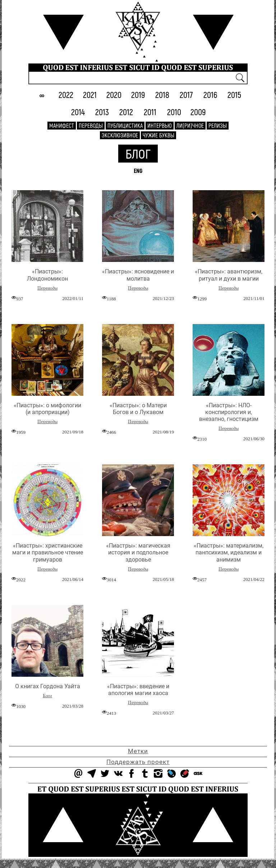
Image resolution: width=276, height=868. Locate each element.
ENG (138, 171)
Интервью (160, 125)
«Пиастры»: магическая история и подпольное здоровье (138, 552)
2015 (234, 95)
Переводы (91, 125)
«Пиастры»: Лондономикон (47, 275)
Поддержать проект (138, 762)
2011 (150, 112)
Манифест (62, 125)
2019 (138, 95)
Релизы (218, 125)
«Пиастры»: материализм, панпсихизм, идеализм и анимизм (229, 552)
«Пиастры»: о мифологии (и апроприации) (47, 409)
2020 (114, 95)
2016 (210, 95)
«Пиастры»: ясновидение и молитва (138, 275)
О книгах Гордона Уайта (48, 686)
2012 (126, 112)
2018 (162, 95)
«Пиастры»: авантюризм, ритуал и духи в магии (229, 275)
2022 (66, 95)
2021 (90, 95)
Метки (138, 751)
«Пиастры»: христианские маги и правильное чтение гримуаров (48, 552)
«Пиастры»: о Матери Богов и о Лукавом (138, 409)
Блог (138, 153)
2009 (198, 112)
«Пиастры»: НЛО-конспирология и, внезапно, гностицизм (229, 412)
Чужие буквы (158, 135)
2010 (174, 112)
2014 (78, 112)
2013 (102, 112)
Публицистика (125, 125)
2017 (186, 95)
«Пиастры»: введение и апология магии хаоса (138, 690)
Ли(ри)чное (190, 125)
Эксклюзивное (120, 135)
